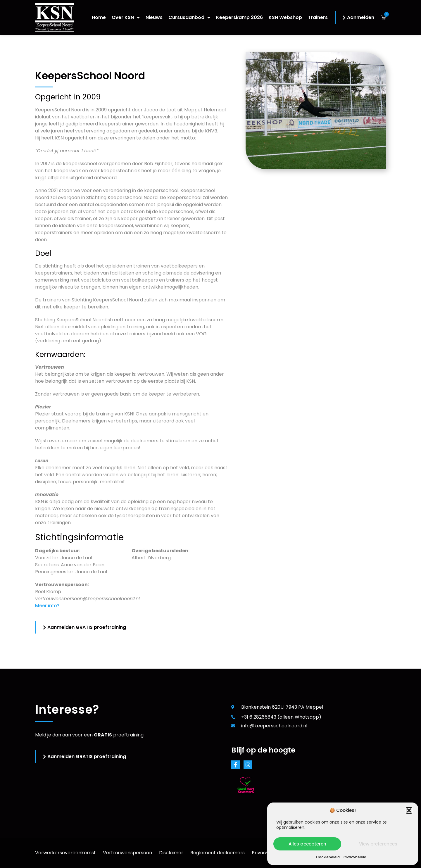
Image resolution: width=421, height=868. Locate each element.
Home (99, 17)
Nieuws (154, 17)
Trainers (318, 17)
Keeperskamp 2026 (239, 17)
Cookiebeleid (328, 857)
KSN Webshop (285, 17)
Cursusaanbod (189, 17)
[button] (409, 810)
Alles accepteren (307, 844)
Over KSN (126, 17)
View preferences (378, 844)
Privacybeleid (354, 857)
